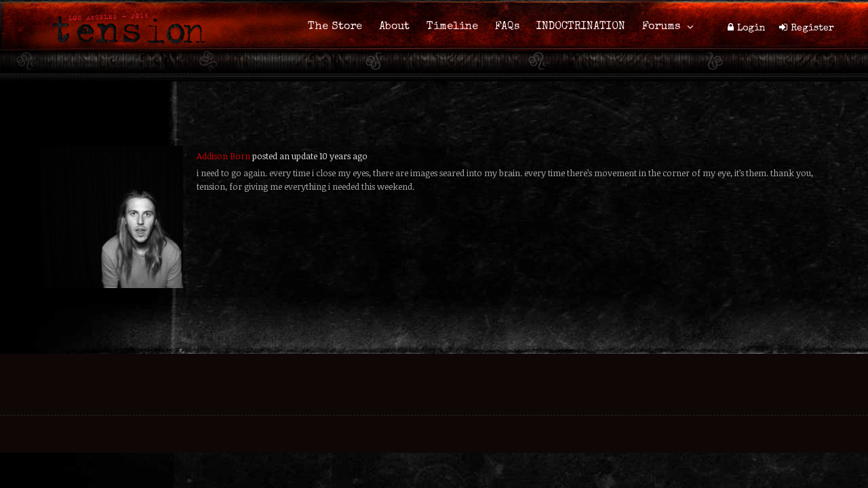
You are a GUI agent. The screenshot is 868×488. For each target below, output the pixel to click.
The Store (335, 27)
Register (812, 28)
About (394, 27)
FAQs (507, 27)
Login (751, 28)
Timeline (452, 27)
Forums (661, 27)
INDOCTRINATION (581, 27)
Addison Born (223, 156)
